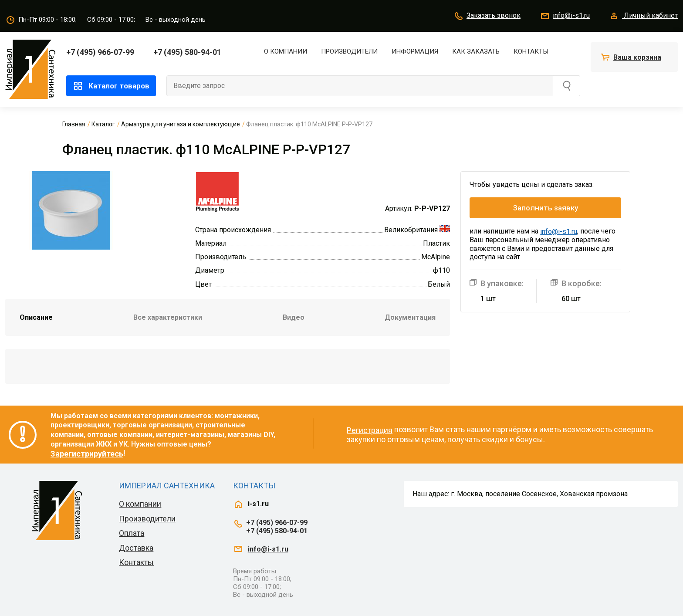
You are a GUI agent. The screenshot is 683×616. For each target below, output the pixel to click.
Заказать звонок (487, 16)
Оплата (132, 533)
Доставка (136, 548)
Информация (415, 51)
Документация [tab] (410, 317)
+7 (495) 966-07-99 (100, 52)
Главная (74, 124)
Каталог (103, 124)
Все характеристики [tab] (168, 317)
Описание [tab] (36, 317)
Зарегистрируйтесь (87, 454)
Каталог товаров (111, 86)
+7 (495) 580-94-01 (187, 52)
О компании (286, 51)
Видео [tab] (294, 317)
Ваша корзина (637, 57)
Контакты (531, 51)
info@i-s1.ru (565, 16)
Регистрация (370, 430)
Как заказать (476, 51)
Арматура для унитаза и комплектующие (181, 124)
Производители (349, 51)
